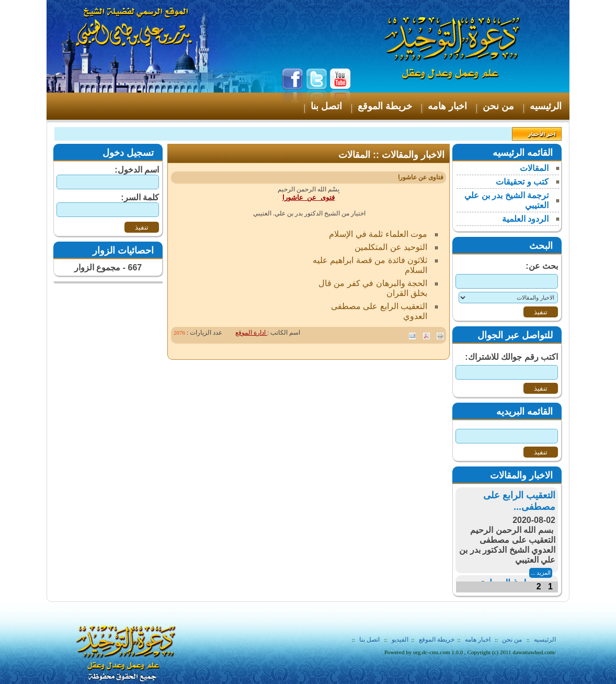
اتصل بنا (369, 640)
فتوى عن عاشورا (309, 198)
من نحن (512, 640)
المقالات (534, 168)
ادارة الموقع (251, 333)
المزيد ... (541, 573)
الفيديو (400, 640)
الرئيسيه (545, 640)
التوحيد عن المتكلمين (391, 247)
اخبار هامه (477, 640)
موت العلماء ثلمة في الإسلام (378, 234)
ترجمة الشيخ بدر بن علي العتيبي (506, 200)
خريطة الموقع (437, 640)
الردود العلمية (525, 219)
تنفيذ (142, 227)
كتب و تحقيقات (522, 182)
